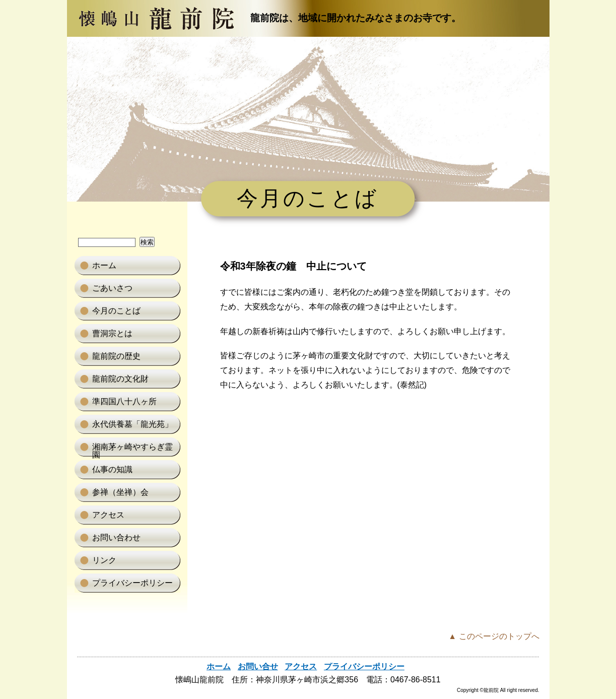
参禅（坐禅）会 (120, 492)
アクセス (108, 515)
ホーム (104, 265)
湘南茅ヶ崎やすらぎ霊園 (132, 450)
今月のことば (116, 311)
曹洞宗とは (112, 333)
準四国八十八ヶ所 (124, 401)
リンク (104, 560)
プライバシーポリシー (132, 583)
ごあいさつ (112, 288)
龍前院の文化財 (120, 379)
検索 (147, 242)
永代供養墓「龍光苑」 (132, 424)
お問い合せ (258, 666)
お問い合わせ (116, 537)
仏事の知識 (112, 469)
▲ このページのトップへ (494, 636)
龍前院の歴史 (116, 356)
